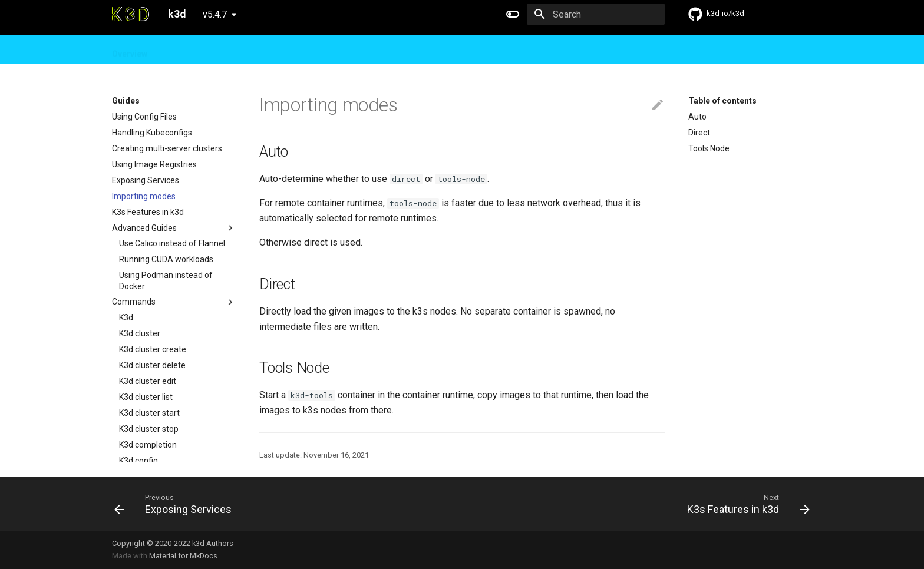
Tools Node (709, 148)
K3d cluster (140, 333)
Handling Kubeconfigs (152, 133)
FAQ (256, 50)
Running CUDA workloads (166, 259)
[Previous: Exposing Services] (176, 504)
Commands (174, 302)
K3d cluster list (146, 397)
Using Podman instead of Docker (166, 280)
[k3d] (131, 14)
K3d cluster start (149, 413)
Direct (699, 133)
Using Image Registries (154, 164)
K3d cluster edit (148, 381)
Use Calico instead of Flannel (172, 243)
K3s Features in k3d (148, 212)
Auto (697, 117)
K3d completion (148, 445)
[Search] (596, 14)
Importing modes (144, 196)
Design (220, 50)
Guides (176, 50)
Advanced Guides (174, 228)
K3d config (138, 461)
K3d (126, 317)
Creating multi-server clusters (167, 148)
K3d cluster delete (152, 365)
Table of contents (722, 101)
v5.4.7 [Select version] (215, 14)
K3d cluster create (153, 349)
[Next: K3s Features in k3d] (745, 504)
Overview (130, 50)
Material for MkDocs (183, 556)
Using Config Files (144, 117)
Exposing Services (146, 180)
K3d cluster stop (149, 429)
